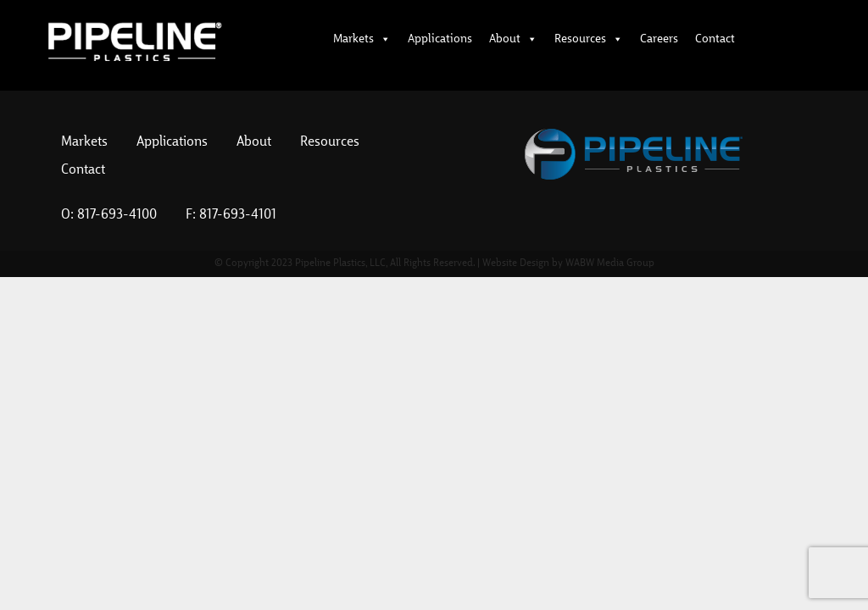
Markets (362, 39)
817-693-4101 (238, 215)
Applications (440, 39)
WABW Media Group (610, 263)
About (513, 39)
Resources (589, 39)
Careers (659, 39)
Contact (715, 39)
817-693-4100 (117, 215)
